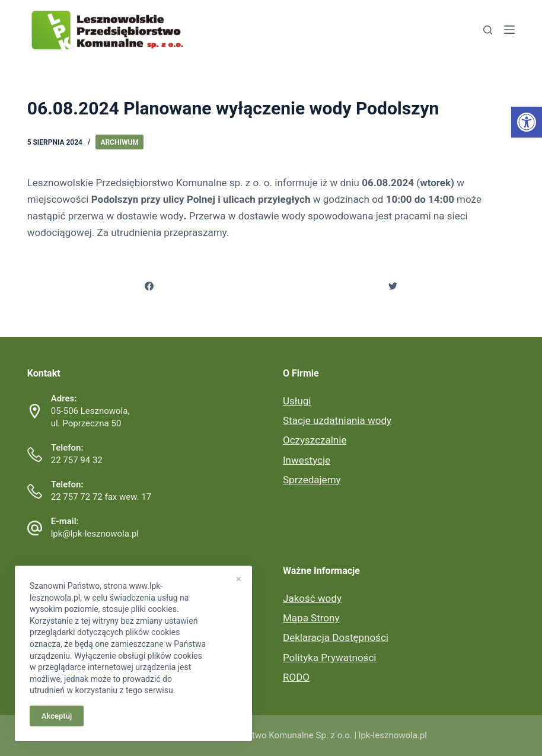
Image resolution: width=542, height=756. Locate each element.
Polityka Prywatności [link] (329, 658)
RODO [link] (296, 677)
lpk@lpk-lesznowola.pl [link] (95, 534)
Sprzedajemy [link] (312, 480)
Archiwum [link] (119, 142)
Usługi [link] (297, 401)
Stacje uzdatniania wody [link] (337, 420)
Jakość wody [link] (312, 598)
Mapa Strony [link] (311, 618)
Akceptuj (57, 716)
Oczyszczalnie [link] (315, 440)
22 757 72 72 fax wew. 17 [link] (101, 497)
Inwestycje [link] (307, 460)
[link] (527, 122)
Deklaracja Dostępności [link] (336, 637)
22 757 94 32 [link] (77, 460)
